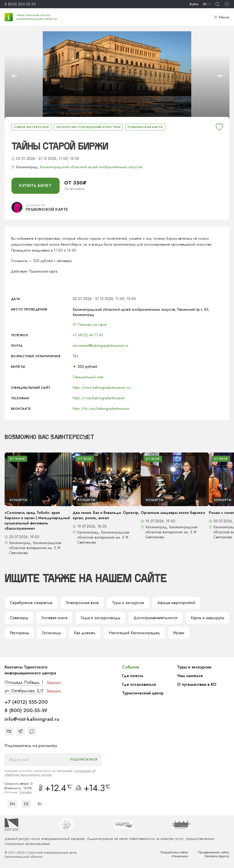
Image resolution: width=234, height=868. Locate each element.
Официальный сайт (88, 377)
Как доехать (85, 633)
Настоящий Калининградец (134, 633)
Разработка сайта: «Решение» (174, 854)
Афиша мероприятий (176, 603)
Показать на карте (92, 325)
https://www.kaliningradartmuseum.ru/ (102, 388)
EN (12, 804)
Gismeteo (26, 792)
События (130, 667)
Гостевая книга (54, 618)
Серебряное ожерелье (31, 603)
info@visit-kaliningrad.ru (32, 719)
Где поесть (133, 676)
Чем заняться (190, 676)
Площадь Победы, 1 (24, 682)
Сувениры (19, 618)
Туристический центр (143, 693)
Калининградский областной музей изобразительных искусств (91, 167)
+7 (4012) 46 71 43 (88, 335)
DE (26, 804)
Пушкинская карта (145, 127)
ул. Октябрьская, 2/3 (24, 691)
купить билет (36, 186)
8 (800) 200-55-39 (20, 4)
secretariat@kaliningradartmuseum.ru (100, 346)
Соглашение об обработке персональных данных (50, 773)
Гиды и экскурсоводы (100, 618)
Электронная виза (82, 603)
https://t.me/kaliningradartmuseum (99, 398)
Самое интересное (31, 127)
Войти (194, 4)
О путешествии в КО (197, 684)
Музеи (179, 633)
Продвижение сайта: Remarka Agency (214, 854)
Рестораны (19, 633)
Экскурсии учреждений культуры (88, 127)
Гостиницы (51, 633)
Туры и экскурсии (128, 603)
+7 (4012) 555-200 (26, 702)
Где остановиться (139, 684)
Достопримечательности (156, 618)
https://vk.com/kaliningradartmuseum (101, 409)
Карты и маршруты (207, 618)
